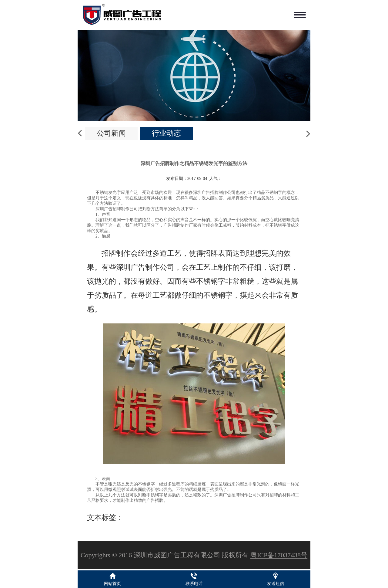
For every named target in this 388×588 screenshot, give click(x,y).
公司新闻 (111, 133)
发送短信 (276, 584)
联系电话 (194, 584)
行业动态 (166, 133)
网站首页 (112, 584)
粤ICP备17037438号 (279, 555)
